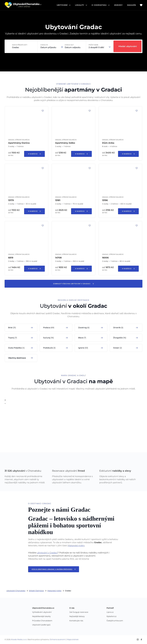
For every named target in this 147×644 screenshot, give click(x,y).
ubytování (64, 5)
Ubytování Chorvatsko (16, 591)
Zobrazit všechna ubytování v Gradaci (73, 284)
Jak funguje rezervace (79, 612)
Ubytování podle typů (41, 625)
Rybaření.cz (112, 616)
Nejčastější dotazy (77, 616)
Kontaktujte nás (76, 621)
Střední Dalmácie (36, 591)
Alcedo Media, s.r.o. (19, 639)
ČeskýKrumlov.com (115, 621)
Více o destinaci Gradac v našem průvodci (54, 569)
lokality (81, 5)
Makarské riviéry (76, 546)
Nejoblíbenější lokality (41, 616)
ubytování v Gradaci (47, 553)
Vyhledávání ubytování (42, 612)
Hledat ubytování (128, 46)
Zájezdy (118, 5)
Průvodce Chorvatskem (42, 621)
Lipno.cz (110, 612)
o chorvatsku (101, 5)
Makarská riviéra (54, 591)
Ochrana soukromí (58, 639)
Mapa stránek (73, 639)
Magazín (131, 5)
